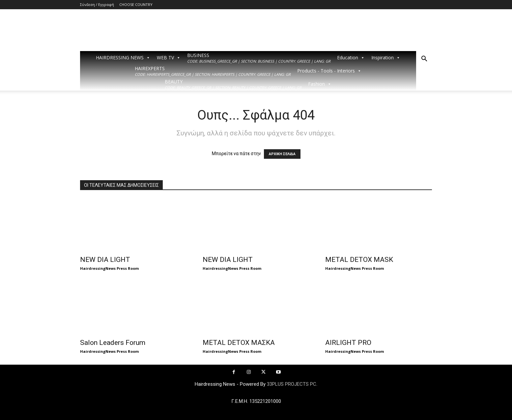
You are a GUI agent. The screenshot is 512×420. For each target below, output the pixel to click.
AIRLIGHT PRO (348, 343)
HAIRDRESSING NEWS (123, 58)
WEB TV (169, 58)
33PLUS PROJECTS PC (292, 384)
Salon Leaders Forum (113, 343)
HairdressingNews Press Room (109, 268)
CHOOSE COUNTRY (136, 4)
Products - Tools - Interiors (329, 71)
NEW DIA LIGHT (105, 260)
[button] (424, 59)
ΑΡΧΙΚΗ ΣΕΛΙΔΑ (282, 154)
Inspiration (386, 58)
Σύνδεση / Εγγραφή (97, 4)
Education (351, 58)
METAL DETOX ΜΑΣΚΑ (239, 343)
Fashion (320, 84)
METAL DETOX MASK (359, 260)
